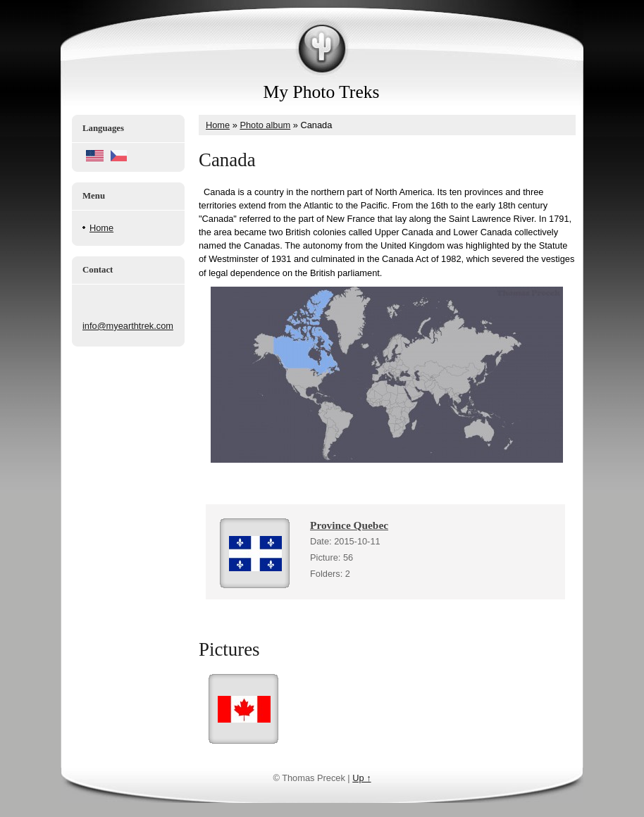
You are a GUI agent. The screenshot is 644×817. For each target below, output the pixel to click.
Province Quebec (349, 525)
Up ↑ (361, 778)
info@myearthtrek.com (128, 326)
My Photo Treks (322, 92)
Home (101, 228)
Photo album (265, 125)
